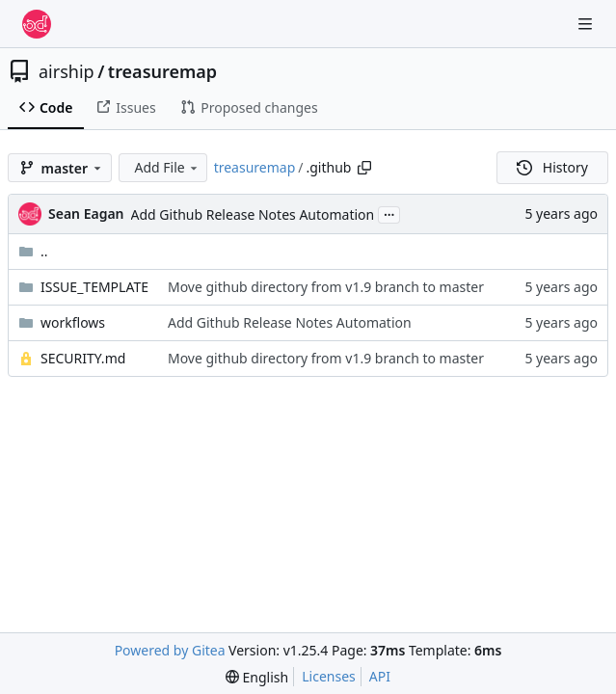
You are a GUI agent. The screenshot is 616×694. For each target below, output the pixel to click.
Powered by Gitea (170, 650)
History (552, 167)
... (389, 213)
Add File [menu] (167, 167)
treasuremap (162, 71)
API (380, 676)
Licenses (329, 676)
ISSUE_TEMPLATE (94, 287)
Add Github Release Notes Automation (253, 214)
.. (33, 251)
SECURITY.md (83, 358)
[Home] (37, 24)
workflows (73, 322)
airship (67, 71)
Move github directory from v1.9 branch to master (326, 287)
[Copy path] (364, 168)
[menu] (257, 677)
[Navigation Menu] (587, 24)
